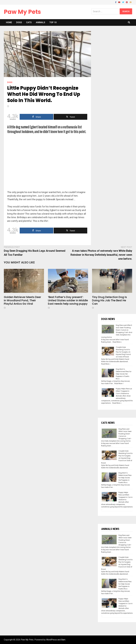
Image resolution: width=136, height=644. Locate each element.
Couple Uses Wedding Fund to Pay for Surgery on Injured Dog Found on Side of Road (123, 352)
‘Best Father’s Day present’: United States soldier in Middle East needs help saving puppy (68, 300)
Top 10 (53, 22)
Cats (29, 22)
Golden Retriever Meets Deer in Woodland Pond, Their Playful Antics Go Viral (22, 300)
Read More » (117, 342)
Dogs (19, 22)
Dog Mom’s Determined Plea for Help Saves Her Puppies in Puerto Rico (124, 374)
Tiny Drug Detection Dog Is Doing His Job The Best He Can (109, 300)
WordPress (52, 640)
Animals (41, 22)
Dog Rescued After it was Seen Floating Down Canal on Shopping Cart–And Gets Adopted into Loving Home (117, 331)
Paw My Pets (22, 12)
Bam (63, 640)
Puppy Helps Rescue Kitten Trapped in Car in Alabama (124, 391)
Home (9, 22)
